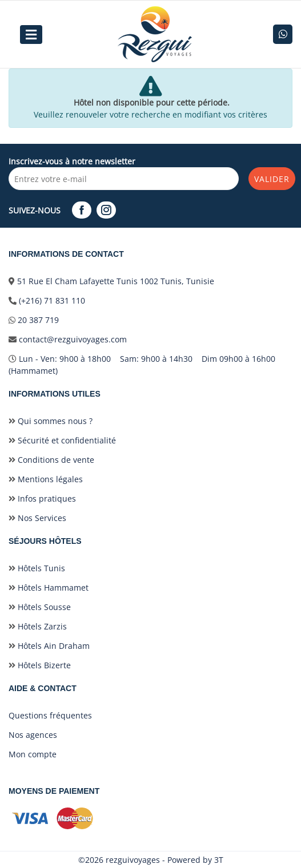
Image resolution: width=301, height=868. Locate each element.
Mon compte (33, 754)
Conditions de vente (51, 460)
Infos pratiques (42, 498)
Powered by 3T (195, 860)
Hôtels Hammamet (49, 588)
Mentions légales (46, 479)
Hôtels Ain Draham (49, 646)
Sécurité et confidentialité (62, 440)
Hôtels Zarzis (38, 626)
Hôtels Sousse (40, 607)
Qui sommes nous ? (51, 421)
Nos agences (33, 735)
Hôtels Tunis (37, 568)
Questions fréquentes (50, 715)
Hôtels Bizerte (40, 665)
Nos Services (37, 518)
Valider (272, 179)
